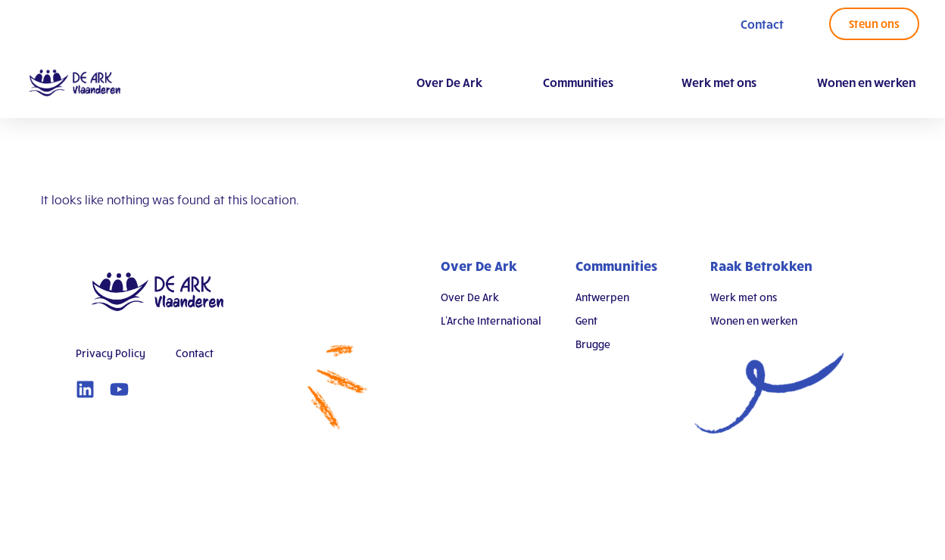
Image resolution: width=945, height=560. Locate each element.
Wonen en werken (866, 82)
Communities (582, 82)
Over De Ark (449, 82)
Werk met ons (719, 82)
